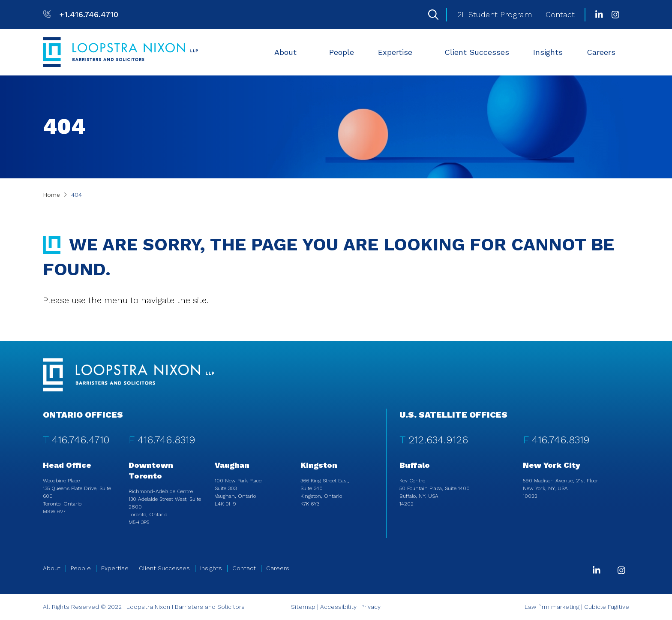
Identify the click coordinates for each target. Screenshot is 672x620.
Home (51, 195)
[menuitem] (290, 52)
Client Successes (477, 52)
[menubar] (449, 52)
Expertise (400, 52)
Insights (548, 52)
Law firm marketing (552, 607)
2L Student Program (495, 14)
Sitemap (303, 607)
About (291, 52)
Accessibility (338, 607)
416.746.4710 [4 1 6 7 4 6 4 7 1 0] (81, 440)
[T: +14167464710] (81, 14)
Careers (606, 52)
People (342, 52)
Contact (560, 14)
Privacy (371, 607)
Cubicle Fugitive (607, 607)
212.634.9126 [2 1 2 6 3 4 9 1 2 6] (438, 440)
